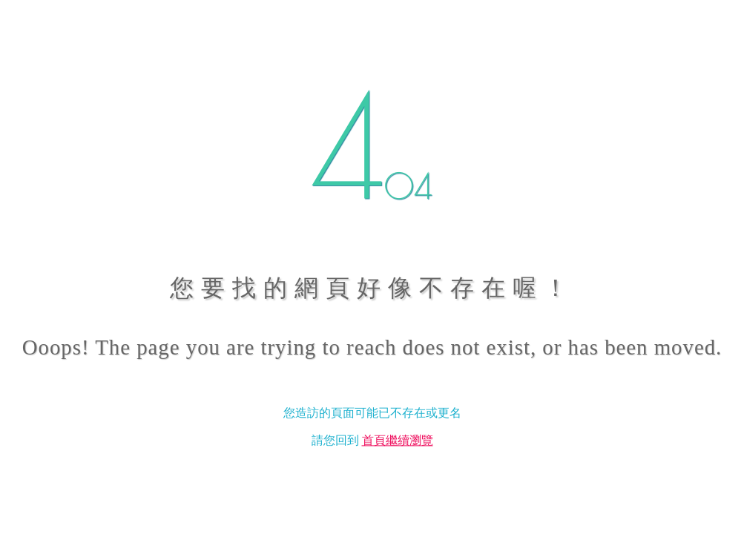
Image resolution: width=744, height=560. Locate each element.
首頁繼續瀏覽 (398, 441)
